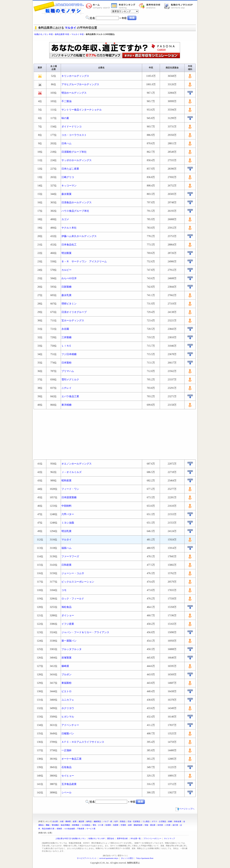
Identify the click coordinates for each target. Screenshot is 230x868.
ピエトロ (66, 691)
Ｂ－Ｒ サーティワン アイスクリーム (84, 261)
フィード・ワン (70, 489)
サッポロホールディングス (77, 160)
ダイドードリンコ (72, 127)
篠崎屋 (65, 666)
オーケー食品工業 (72, 759)
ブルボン (66, 675)
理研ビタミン (69, 304)
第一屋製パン (69, 641)
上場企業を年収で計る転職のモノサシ (71, 838)
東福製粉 (66, 683)
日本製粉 (66, 363)
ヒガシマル (68, 717)
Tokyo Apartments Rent (145, 858)
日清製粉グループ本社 (74, 152)
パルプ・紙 (108, 821)
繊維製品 (97, 821)
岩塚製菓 (66, 658)
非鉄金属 (178, 821)
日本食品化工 (69, 245)
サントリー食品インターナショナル (82, 110)
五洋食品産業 (69, 784)
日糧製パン (68, 734)
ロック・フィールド (73, 599)
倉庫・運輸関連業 (135, 825)
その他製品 (86, 825)
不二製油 (66, 101)
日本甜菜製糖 (69, 497)
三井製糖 (66, 337)
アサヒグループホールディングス (80, 84)
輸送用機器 (65, 825)
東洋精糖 (66, 405)
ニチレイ (66, 388)
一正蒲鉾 (66, 750)
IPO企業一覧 (135, 838)
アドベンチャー (70, 725)
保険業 (59, 829)
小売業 (168, 825)
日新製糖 (66, 287)
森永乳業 (66, 295)
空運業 (123, 825)
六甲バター (68, 514)
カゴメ (65, 219)
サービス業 (91, 829)
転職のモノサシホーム (98, 6)
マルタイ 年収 (78, 34)
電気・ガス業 (98, 825)
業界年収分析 (151, 6)
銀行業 (175, 825)
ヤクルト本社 (69, 228)
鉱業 (75, 821)
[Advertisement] (115, 39)
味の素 (65, 118)
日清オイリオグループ (74, 312)
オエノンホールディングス (77, 464)
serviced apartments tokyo (109, 858)
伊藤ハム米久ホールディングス (79, 236)
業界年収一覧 (124, 6)
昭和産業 (66, 481)
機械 (48, 825)
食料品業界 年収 (62, 34)
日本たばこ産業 (70, 169)
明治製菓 (66, 253)
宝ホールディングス (73, 321)
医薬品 (123, 821)
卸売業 (160, 825)
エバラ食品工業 (70, 396)
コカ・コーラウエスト (74, 135)
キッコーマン (69, 186)
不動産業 (81, 829)
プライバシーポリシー (152, 838)
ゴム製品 (146, 821)
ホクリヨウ (68, 708)
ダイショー (68, 615)
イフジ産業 (68, 624)
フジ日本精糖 (69, 354)
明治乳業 (66, 531)
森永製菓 (66, 194)
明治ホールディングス (74, 93)
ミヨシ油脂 (68, 523)
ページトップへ (185, 809)
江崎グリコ (68, 177)
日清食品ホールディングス (77, 202)
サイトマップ (169, 838)
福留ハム (66, 548)
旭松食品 (66, 607)
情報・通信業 (150, 825)
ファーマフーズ (70, 556)
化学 (116, 821)
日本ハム (66, 143)
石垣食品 (66, 767)
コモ (64, 590)
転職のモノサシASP (179, 6)
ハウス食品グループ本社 (75, 211)
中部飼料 (66, 506)
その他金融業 (70, 829)
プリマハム (68, 371)
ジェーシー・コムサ (73, 573)
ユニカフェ (68, 700)
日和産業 (66, 565)
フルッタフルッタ (72, 649)
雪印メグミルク (70, 380)
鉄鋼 (170, 821)
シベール (66, 793)
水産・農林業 (65, 821)
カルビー (66, 270)
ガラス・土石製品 (159, 821)
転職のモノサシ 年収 (44, 34)
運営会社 (111, 838)
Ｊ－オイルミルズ (72, 472)
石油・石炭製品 (134, 821)
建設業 (81, 821)
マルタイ (70, 28)
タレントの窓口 (127, 858)
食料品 (89, 821)
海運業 (116, 825)
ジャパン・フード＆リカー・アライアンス (85, 632)
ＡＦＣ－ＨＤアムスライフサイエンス (83, 742)
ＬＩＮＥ (66, 346)
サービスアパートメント (87, 858)
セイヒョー (68, 776)
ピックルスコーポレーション (78, 582)
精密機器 (76, 825)
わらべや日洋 (69, 278)
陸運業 (108, 825)
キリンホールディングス (75, 76)
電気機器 (55, 825)
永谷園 (65, 329)
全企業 (55, 821)
